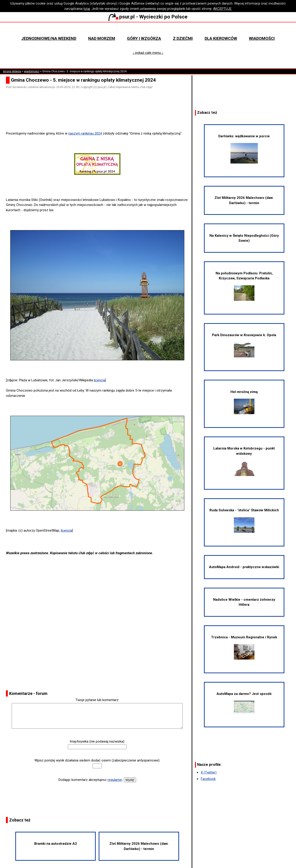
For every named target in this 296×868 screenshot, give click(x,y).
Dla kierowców (221, 38)
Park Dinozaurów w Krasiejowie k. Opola (244, 345)
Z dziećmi (183, 38)
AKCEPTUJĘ (222, 9)
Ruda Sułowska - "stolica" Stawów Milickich (244, 520)
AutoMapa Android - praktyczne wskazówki (244, 567)
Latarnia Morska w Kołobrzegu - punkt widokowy (244, 461)
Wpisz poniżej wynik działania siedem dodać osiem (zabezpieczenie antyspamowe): (97, 760)
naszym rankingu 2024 (85, 133)
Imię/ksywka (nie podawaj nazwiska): (97, 741)
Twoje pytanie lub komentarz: (97, 700)
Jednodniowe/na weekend (49, 38)
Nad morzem (102, 38)
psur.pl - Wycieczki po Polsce (148, 17)
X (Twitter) (209, 772)
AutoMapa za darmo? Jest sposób (244, 703)
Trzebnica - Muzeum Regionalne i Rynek (244, 647)
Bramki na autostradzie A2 (56, 844)
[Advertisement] (99, 118)
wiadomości (32, 71)
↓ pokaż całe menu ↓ (148, 53)
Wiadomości (262, 38)
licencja (99, 380)
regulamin (115, 780)
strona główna (12, 71)
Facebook (208, 779)
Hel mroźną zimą (244, 402)
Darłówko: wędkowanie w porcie (244, 149)
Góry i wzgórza (144, 38)
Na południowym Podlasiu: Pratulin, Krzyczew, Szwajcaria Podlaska (244, 286)
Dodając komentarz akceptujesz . (91, 780)
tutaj (87, 9)
